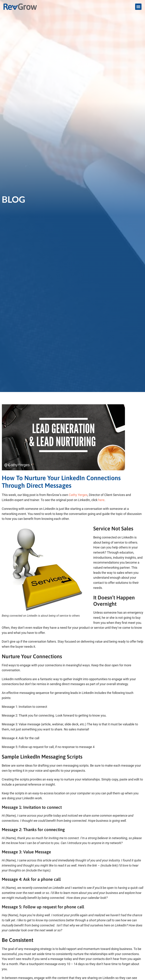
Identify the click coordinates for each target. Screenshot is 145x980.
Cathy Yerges (78, 495)
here (101, 500)
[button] (138, 7)
